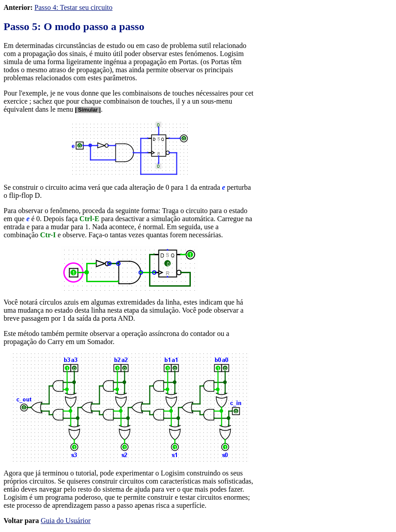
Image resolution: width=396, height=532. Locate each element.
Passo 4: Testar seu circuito (74, 7)
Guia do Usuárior (66, 521)
